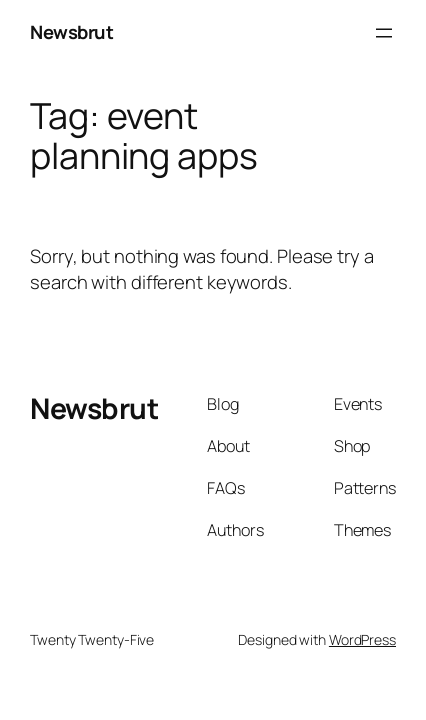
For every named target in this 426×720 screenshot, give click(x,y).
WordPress (362, 639)
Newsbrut (71, 32)
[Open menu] (384, 33)
